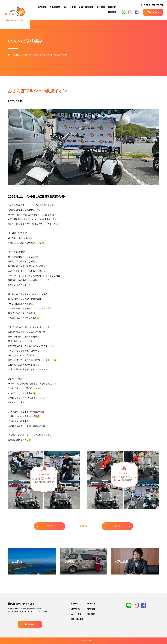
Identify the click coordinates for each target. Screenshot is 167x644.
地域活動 (112, 7)
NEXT (122, 526)
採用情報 (112, 12)
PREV (45, 526)
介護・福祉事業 (86, 7)
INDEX (83, 526)
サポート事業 (69, 7)
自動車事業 (55, 7)
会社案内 (101, 7)
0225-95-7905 (152, 5)
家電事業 (42, 7)
